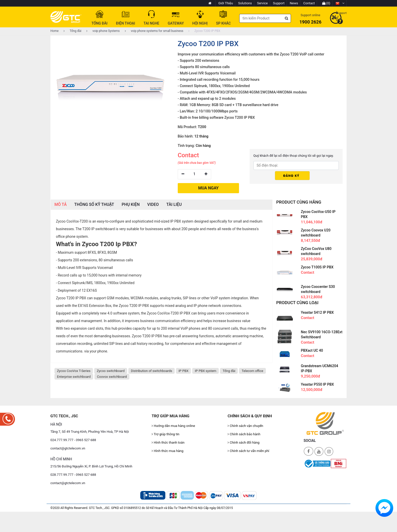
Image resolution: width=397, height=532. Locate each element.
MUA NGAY (209, 188)
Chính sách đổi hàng (244, 442)
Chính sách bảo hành (244, 434)
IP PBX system (205, 371)
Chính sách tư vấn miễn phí (248, 451)
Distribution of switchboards (152, 371)
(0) (326, 3)
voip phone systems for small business (154, 31)
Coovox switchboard (112, 377)
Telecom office (252, 371)
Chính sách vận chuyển (245, 426)
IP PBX (183, 371)
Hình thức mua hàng (167, 451)
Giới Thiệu (226, 3)
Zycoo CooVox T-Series (74, 371)
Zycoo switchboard (111, 371)
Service (262, 3)
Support (279, 3)
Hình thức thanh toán (168, 442)
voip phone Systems (103, 31)
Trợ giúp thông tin (165, 434)
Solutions (245, 3)
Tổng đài (72, 31)
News (294, 3)
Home (54, 31)
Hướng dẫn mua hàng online (173, 426)
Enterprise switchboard (74, 377)
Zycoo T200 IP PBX (204, 31)
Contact (309, 3)
